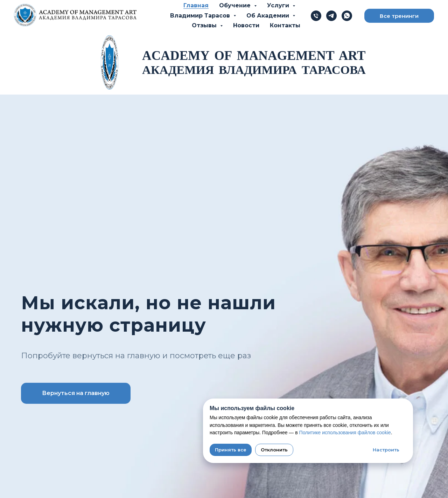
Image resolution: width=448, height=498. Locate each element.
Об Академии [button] (269, 16)
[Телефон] (316, 16)
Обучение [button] (236, 5)
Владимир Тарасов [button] (201, 16)
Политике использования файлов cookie (345, 433)
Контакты (285, 25)
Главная (196, 5)
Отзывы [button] (205, 25)
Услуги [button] (279, 5)
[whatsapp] (347, 16)
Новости (246, 25)
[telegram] (331, 16)
